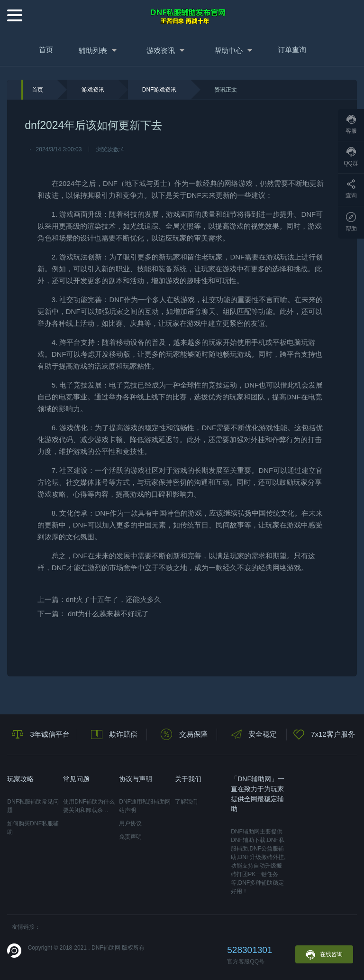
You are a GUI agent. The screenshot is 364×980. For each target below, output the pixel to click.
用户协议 (130, 823)
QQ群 (351, 157)
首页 (46, 50)
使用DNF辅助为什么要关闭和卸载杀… (89, 806)
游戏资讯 (161, 51)
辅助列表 (93, 51)
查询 (351, 189)
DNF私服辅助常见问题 (33, 806)
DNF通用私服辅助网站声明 (145, 806)
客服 (351, 125)
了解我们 (186, 802)
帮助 (351, 222)
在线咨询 (324, 955)
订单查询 (292, 50)
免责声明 (130, 837)
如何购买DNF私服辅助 (33, 828)
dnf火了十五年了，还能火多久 (114, 599)
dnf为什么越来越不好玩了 (108, 614)
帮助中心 (228, 51)
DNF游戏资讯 (159, 90)
